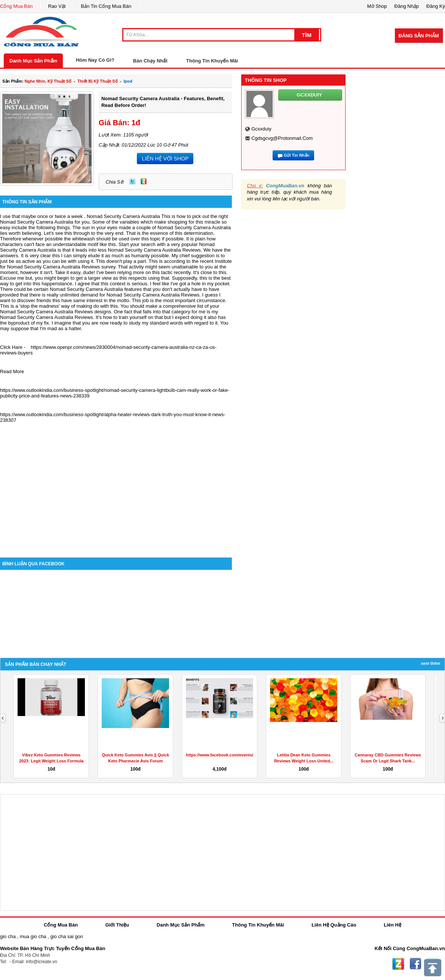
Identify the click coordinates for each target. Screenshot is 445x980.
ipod (128, 81)
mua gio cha (33, 936)
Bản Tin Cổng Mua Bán (106, 6)
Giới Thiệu (117, 925)
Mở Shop (377, 6)
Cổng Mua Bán (16, 6)
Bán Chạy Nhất (150, 61)
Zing (144, 181)
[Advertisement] (116, 494)
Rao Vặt (57, 6)
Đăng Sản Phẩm (419, 36)
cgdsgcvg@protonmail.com (282, 138)
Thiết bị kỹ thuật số (97, 81)
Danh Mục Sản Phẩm (33, 61)
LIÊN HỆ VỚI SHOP (165, 159)
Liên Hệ (392, 925)
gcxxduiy (261, 129)
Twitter (132, 181)
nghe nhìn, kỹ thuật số (48, 81)
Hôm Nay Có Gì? (95, 60)
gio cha (8, 936)
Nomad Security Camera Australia (123, 216)
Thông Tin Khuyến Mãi (212, 61)
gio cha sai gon (66, 936)
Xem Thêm (431, 663)
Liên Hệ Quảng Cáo (334, 925)
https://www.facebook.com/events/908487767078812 (237, 755)
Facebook (415, 964)
